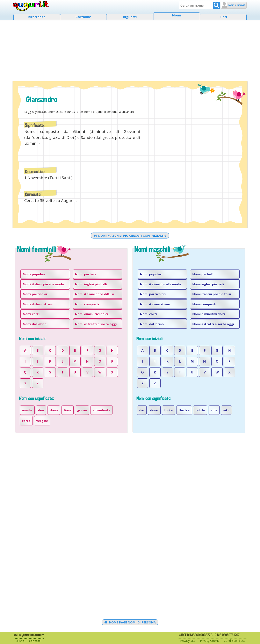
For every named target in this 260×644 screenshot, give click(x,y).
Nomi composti (87, 304)
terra (26, 421)
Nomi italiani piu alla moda (43, 284)
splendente (102, 410)
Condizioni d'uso (235, 641)
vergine (42, 421)
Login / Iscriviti (236, 5)
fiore (67, 410)
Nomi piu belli (86, 274)
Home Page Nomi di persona (130, 622)
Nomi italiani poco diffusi (94, 294)
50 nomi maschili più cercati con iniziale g (130, 235)
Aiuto (20, 641)
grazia (82, 410)
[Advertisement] (130, 49)
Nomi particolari (36, 294)
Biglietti (130, 17)
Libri (223, 17)
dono (54, 410)
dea (41, 410)
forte (168, 410)
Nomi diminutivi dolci (91, 314)
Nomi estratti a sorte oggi (96, 324)
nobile (200, 410)
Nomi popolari (34, 274)
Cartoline (83, 17)
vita (226, 410)
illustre (184, 410)
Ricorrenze (37, 17)
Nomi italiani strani (38, 304)
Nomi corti (31, 314)
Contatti (35, 641)
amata (27, 410)
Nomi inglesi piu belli (91, 284)
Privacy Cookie (210, 641)
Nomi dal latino (35, 324)
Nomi (177, 15)
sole (214, 410)
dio (142, 410)
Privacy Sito (188, 641)
